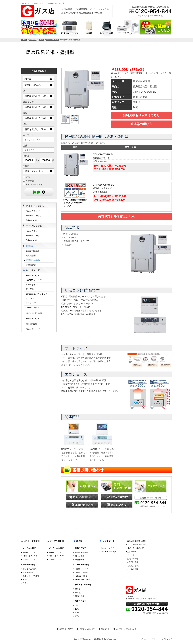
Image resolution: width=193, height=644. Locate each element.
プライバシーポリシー (149, 639)
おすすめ (28, 181)
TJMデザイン (32, 285)
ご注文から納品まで (87, 629)
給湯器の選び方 (141, 124)
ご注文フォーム (134, 566)
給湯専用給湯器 (33, 251)
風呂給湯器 (31, 256)
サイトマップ (167, 639)
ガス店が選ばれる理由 (136, 541)
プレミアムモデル (30, 569)
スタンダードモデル (31, 576)
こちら (161, 73)
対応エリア (105, 629)
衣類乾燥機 (32, 324)
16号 (77, 609)
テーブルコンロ (128, 29)
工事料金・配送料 (66, 629)
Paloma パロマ (32, 220)
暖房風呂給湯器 (33, 260)
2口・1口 (27, 580)
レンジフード (106, 29)
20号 (77, 613)
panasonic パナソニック (37, 294)
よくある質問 (133, 569)
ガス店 (39, 11)
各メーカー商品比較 (135, 548)
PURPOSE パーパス (83, 580)
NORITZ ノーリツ (34, 216)
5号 (76, 605)
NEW (27, 177)
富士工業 (30, 289)
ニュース (131, 555)
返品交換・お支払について (126, 629)
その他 (26, 583)
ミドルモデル (28, 572)
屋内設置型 (80, 596)
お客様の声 (132, 552)
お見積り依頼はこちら (156, 27)
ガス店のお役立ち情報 (136, 545)
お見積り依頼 (133, 562)
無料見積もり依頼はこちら (141, 115)
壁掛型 (78, 589)
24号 (77, 616)
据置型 (78, 593)
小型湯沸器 (31, 265)
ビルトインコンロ (69, 29)
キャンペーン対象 (33, 184)
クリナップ (31, 303)
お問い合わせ (133, 559)
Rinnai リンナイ (33, 211)
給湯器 (89, 29)
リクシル (30, 299)
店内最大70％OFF (39, 27)
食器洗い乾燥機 (34, 313)
